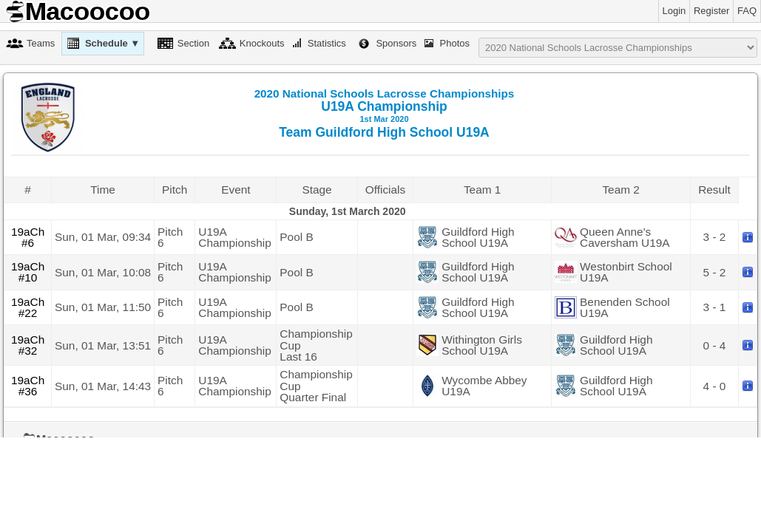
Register (711, 11)
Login (674, 11)
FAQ (747, 11)
